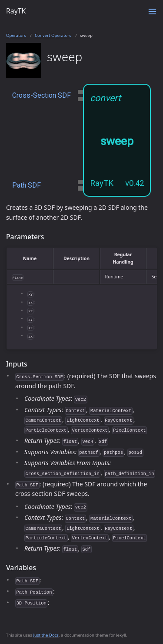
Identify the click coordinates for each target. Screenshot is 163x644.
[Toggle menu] (152, 12)
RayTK (16, 11)
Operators (16, 35)
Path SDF (27, 185)
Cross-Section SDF (42, 95)
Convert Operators (53, 35)
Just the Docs (46, 635)
